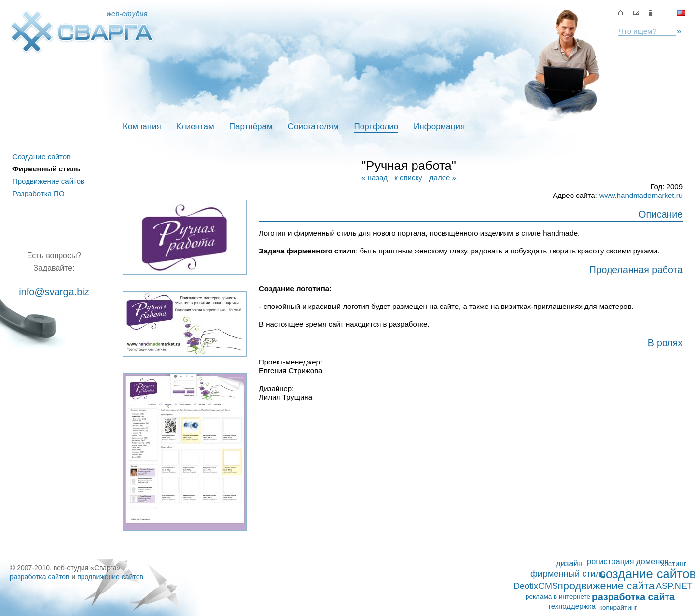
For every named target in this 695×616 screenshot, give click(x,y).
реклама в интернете (558, 597)
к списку (408, 178)
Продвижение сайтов (48, 181)
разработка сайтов (40, 577)
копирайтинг (618, 607)
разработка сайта (633, 597)
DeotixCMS (536, 586)
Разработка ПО (39, 193)
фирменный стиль (568, 574)
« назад (375, 178)
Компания (142, 126)
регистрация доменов (628, 561)
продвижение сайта (606, 586)
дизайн (569, 563)
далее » (443, 178)
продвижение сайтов (110, 577)
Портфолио (376, 126)
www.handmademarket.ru (641, 195)
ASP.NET (674, 586)
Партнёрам (251, 126)
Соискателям (313, 126)
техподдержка (572, 606)
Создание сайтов (42, 156)
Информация (439, 126)
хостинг (673, 564)
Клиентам (195, 126)
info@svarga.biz (54, 292)
